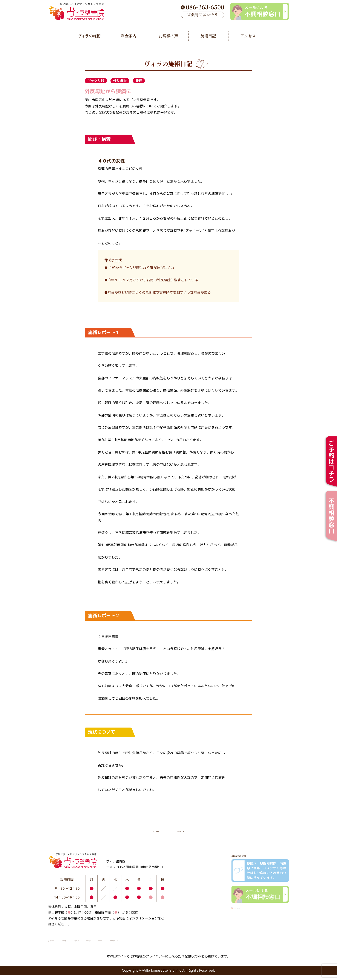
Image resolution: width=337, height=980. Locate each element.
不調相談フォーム (191, 945)
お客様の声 (112, 945)
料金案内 (87, 945)
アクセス (160, 945)
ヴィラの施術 (60, 945)
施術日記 (137, 945)
